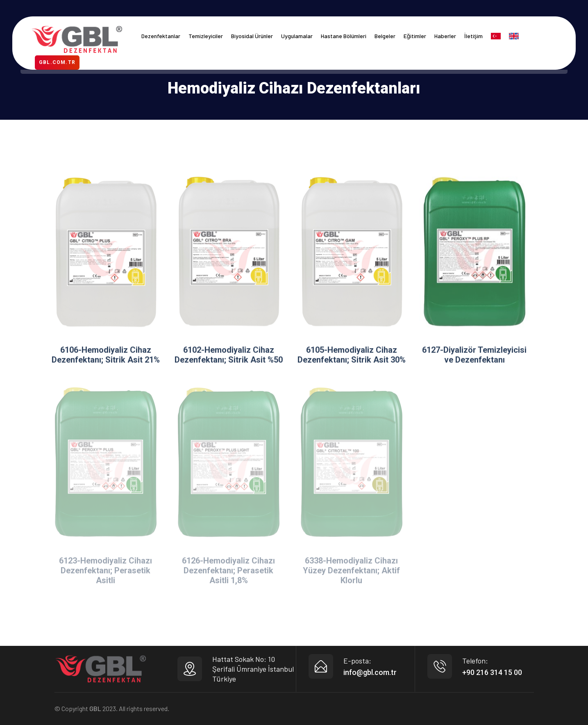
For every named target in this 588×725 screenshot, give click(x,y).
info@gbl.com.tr (370, 672)
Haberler (445, 36)
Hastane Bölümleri (344, 36)
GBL (95, 708)
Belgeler (385, 36)
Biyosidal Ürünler (252, 36)
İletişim (473, 36)
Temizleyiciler (206, 36)
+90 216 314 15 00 (492, 672)
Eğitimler (415, 36)
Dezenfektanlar (161, 36)
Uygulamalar (297, 36)
